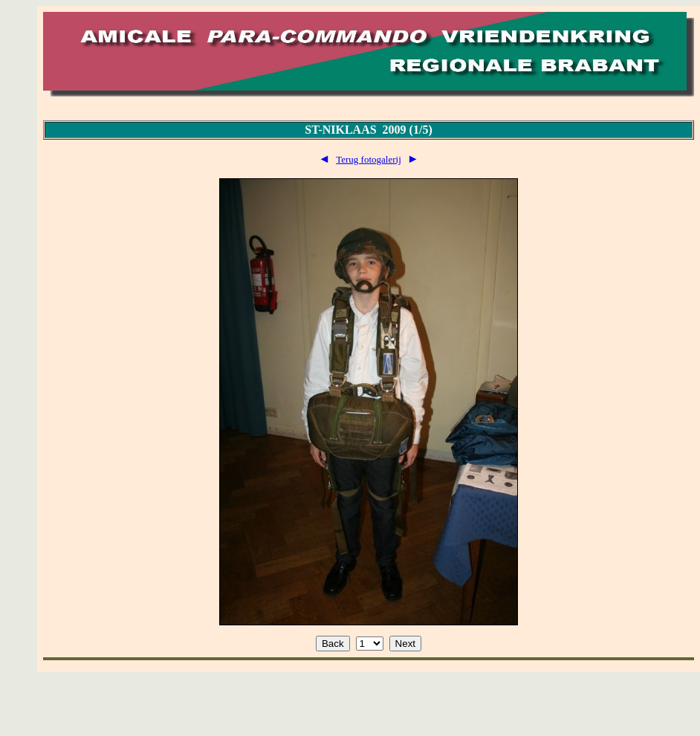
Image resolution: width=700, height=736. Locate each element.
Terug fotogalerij (369, 159)
